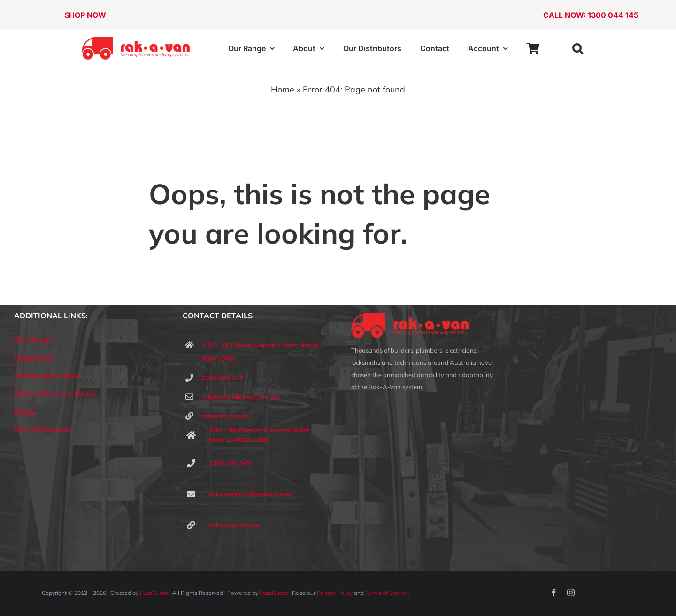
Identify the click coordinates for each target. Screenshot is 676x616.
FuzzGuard (154, 593)
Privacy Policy (335, 593)
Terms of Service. (387, 593)
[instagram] (571, 593)
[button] (577, 48)
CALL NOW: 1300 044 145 (591, 15)
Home (283, 89)
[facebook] (554, 593)
